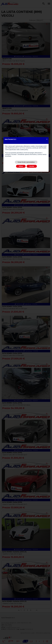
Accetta (32, 166)
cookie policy (24, 150)
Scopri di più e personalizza (26, 162)
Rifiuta (21, 166)
